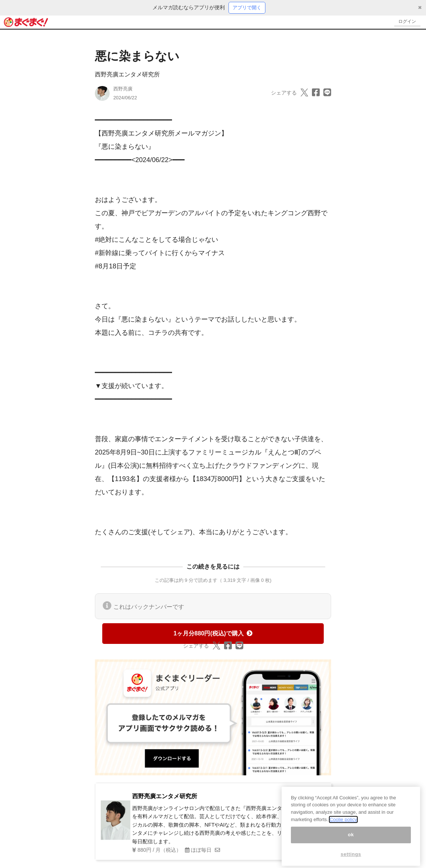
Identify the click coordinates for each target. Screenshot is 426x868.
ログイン (406, 22)
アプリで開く (247, 8)
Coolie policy (343, 827)
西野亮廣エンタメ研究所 (127, 75)
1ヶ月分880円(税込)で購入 (213, 634)
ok (351, 842)
